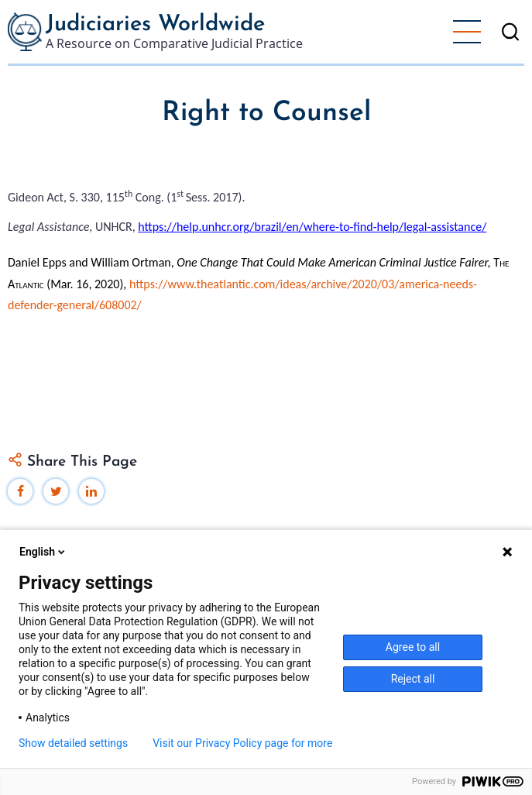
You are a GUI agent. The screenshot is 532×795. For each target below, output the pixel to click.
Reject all (413, 679)
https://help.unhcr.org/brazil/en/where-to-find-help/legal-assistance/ (312, 227)
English (43, 552)
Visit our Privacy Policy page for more (242, 743)
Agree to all (413, 647)
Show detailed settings (73, 743)
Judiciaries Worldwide (155, 24)
